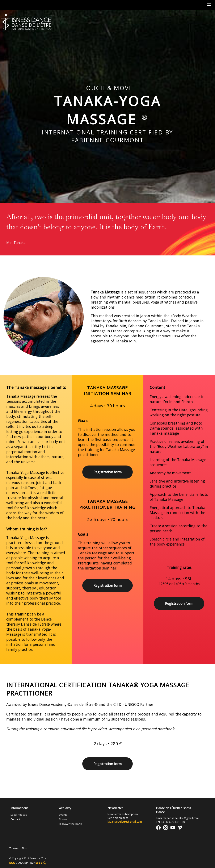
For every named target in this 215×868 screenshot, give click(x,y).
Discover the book (70, 824)
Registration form (107, 472)
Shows (63, 819)
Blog (24, 848)
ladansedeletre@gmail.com (125, 822)
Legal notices (19, 815)
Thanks (14, 848)
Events (63, 815)
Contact (15, 819)
